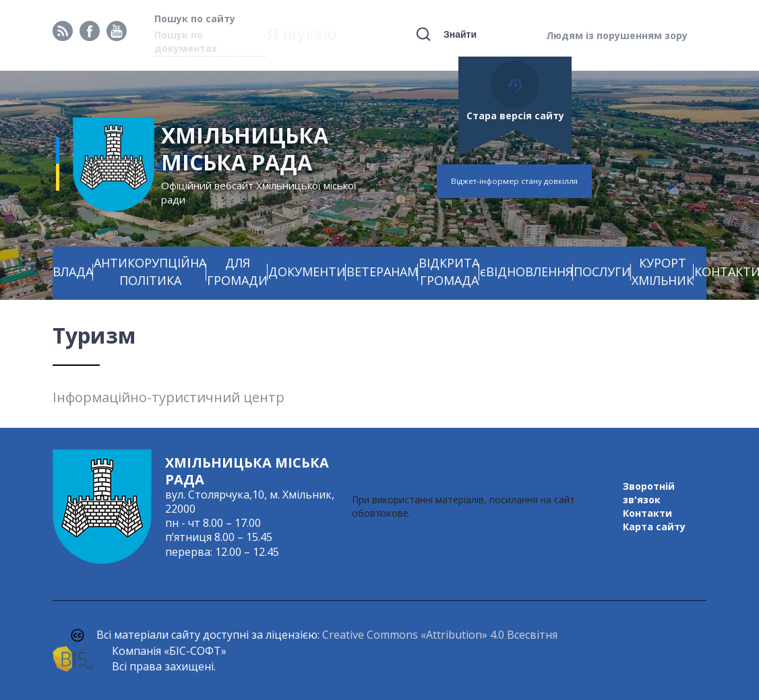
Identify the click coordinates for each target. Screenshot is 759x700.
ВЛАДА (73, 272)
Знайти (460, 34)
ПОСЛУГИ (602, 272)
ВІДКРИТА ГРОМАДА (449, 272)
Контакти (647, 513)
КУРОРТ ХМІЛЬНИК (663, 272)
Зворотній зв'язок (649, 493)
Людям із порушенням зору (617, 35)
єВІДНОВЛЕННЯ (526, 272)
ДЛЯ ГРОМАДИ (237, 272)
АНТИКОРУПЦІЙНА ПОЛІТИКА (150, 272)
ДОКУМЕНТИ (307, 272)
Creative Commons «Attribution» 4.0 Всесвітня (440, 635)
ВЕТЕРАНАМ (382, 272)
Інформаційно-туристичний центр (169, 397)
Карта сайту (654, 527)
